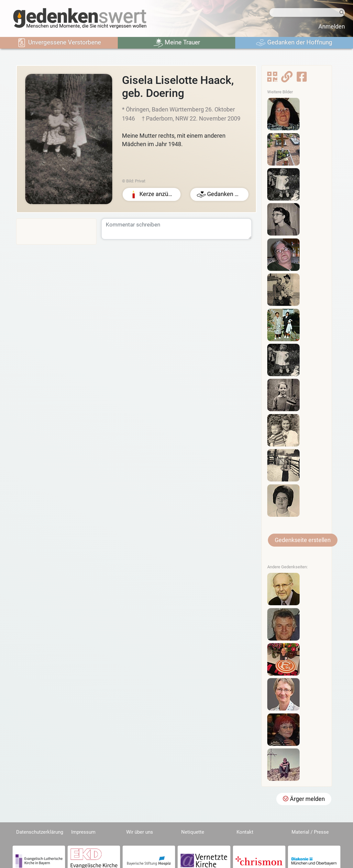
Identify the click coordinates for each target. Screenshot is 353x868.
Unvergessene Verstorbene (59, 43)
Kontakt (245, 832)
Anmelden (332, 27)
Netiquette (193, 832)
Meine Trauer (177, 43)
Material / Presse (310, 832)
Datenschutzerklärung (40, 832)
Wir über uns (140, 832)
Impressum (83, 832)
